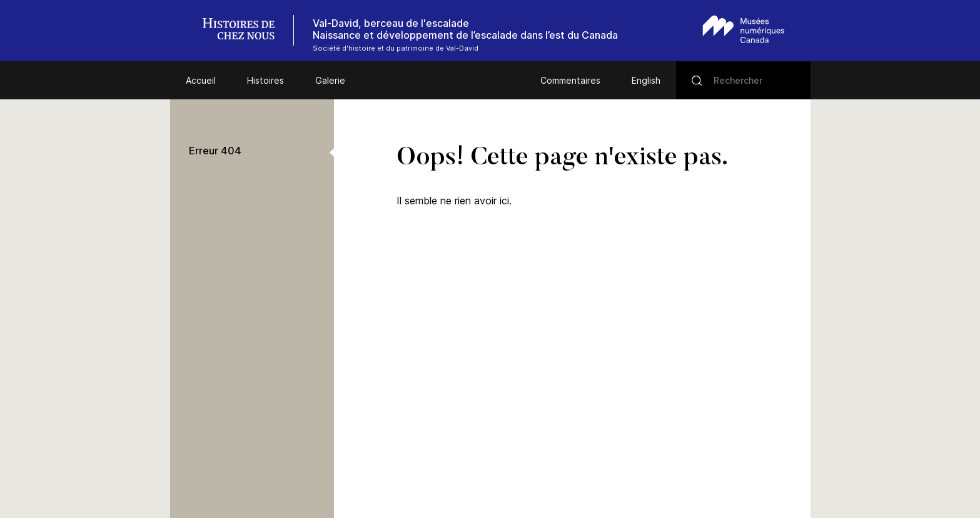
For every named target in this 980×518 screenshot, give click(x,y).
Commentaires (570, 80)
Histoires (265, 80)
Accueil (201, 80)
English (646, 80)
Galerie (330, 80)
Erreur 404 (215, 151)
